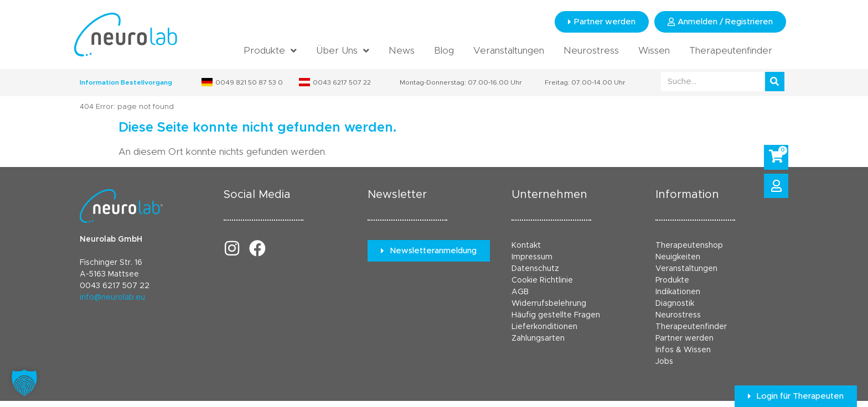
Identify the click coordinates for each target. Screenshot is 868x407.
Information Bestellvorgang (126, 82)
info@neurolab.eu (112, 298)
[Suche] (775, 82)
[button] (24, 383)
